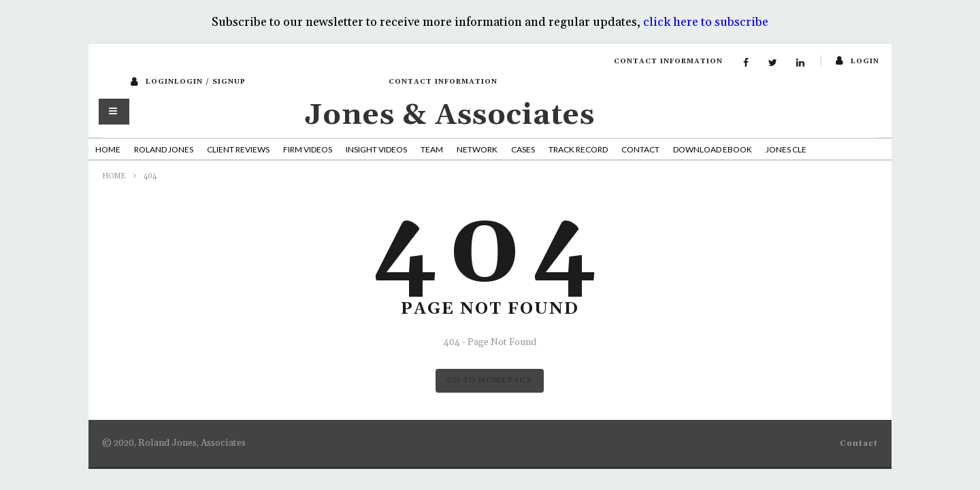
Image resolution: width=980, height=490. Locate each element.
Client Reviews (238, 149)
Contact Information (668, 61)
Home (108, 149)
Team (432, 149)
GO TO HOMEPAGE (490, 380)
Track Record (578, 149)
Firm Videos (308, 149)
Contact (640, 149)
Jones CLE (786, 149)
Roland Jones (164, 149)
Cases (523, 149)
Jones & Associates (450, 115)
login (865, 61)
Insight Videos (376, 149)
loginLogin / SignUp (196, 82)
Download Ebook (713, 149)
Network (477, 149)
